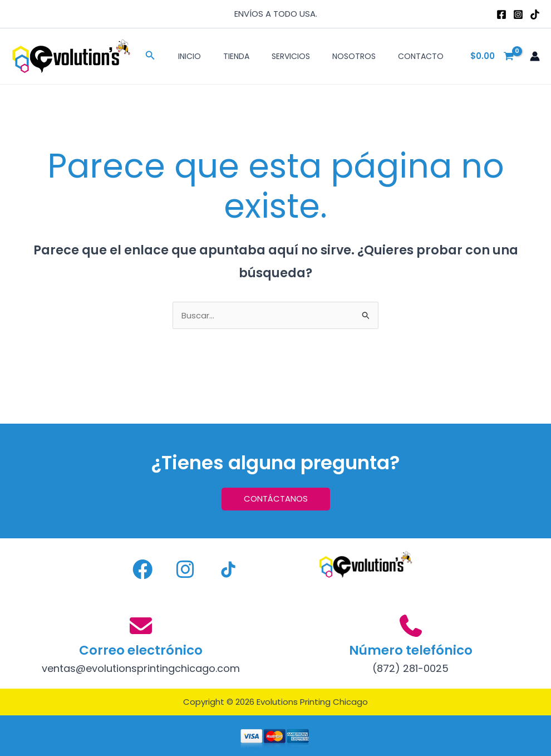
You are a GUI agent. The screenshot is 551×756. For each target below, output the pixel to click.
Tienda (236, 56)
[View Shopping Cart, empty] (493, 57)
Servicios (291, 56)
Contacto (421, 56)
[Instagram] (518, 14)
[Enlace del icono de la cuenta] (535, 56)
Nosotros (354, 56)
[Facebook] (501, 14)
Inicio (190, 56)
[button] (150, 56)
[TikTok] (535, 14)
